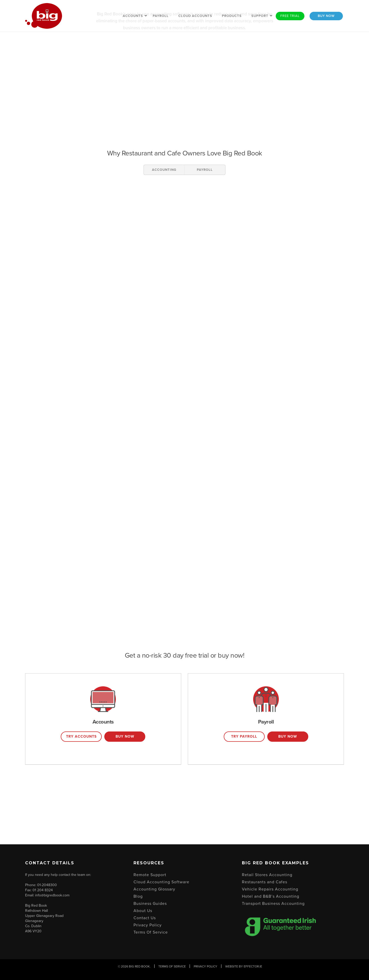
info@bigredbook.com (52, 895)
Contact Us (145, 918)
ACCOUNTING (164, 170)
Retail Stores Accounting (267, 875)
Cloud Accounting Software (161, 882)
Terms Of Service (151, 932)
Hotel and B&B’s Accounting (271, 896)
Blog (138, 896)
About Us (143, 911)
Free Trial (290, 16)
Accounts (133, 16)
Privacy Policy (148, 925)
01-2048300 (47, 885)
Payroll (161, 16)
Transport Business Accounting (273, 904)
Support (260, 16)
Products (232, 16)
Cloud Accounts (195, 16)
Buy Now (326, 16)
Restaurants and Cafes (265, 882)
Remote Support (150, 875)
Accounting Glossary (154, 889)
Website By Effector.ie (244, 966)
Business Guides (150, 904)
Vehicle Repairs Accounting (270, 889)
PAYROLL (205, 170)
